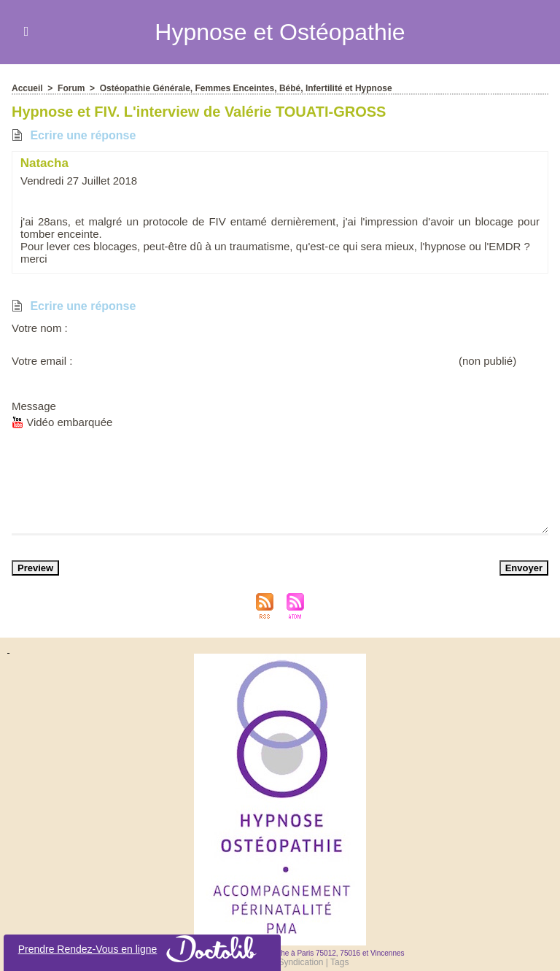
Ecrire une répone (74, 135)
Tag (339, 962)
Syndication (300, 962)
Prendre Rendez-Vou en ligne (143, 949)
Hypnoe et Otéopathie (280, 32)
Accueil (27, 88)
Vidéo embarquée (62, 422)
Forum (71, 88)
